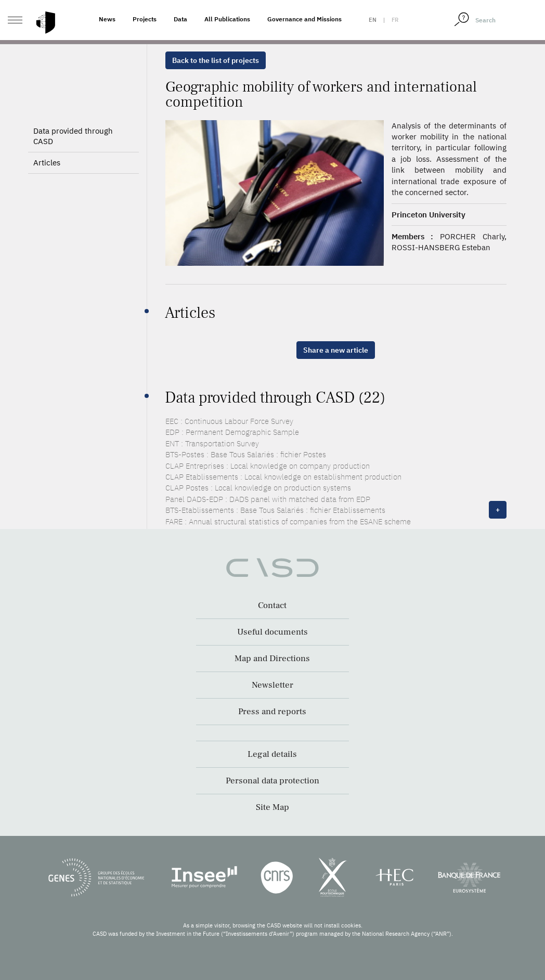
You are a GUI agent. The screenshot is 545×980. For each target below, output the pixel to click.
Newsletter (272, 685)
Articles (47, 163)
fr (395, 20)
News (107, 19)
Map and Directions (272, 659)
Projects (145, 19)
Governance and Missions (304, 19)
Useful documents (272, 632)
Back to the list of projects (216, 60)
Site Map (272, 807)
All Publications (227, 19)
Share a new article (336, 350)
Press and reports (272, 712)
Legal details (272, 754)
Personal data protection (272, 781)
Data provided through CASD (73, 136)
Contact (272, 605)
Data (180, 19)
